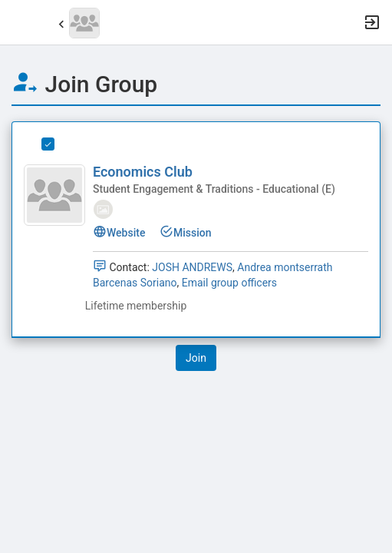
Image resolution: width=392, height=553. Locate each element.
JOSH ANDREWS (192, 267)
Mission (186, 233)
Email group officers (229, 283)
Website (119, 233)
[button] (19, 22)
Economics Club (143, 172)
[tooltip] (103, 208)
